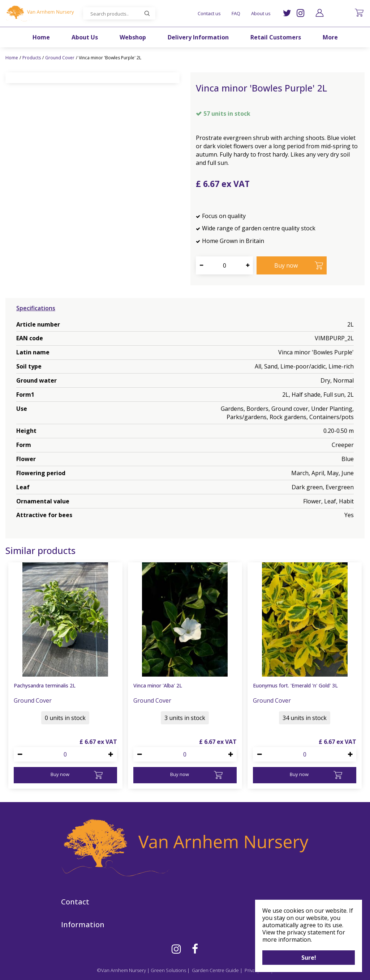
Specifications (36, 308)
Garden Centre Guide (215, 970)
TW (287, 13)
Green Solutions (168, 970)
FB (195, 949)
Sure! (309, 958)
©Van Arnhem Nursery (121, 970)
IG (300, 13)
